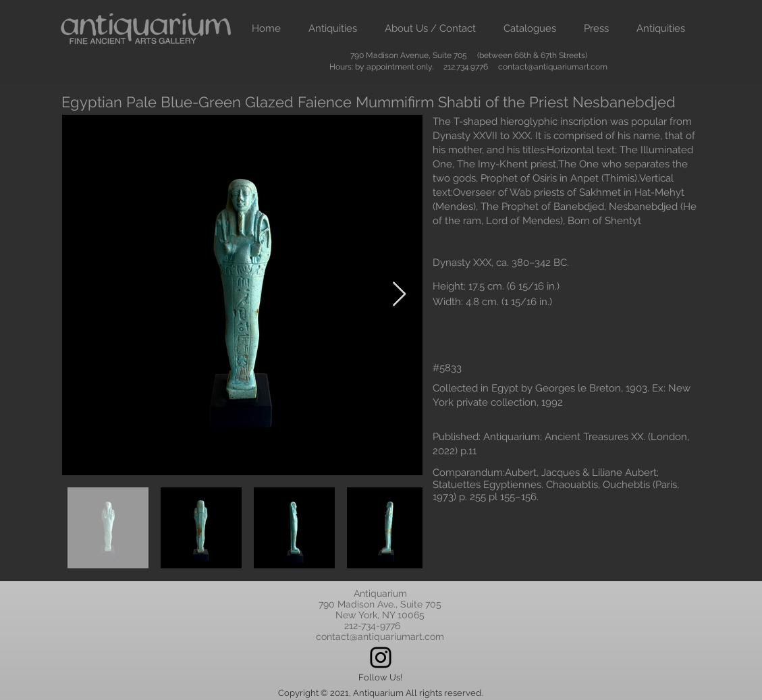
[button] (333, 29)
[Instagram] (381, 657)
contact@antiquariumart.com (553, 67)
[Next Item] (399, 295)
